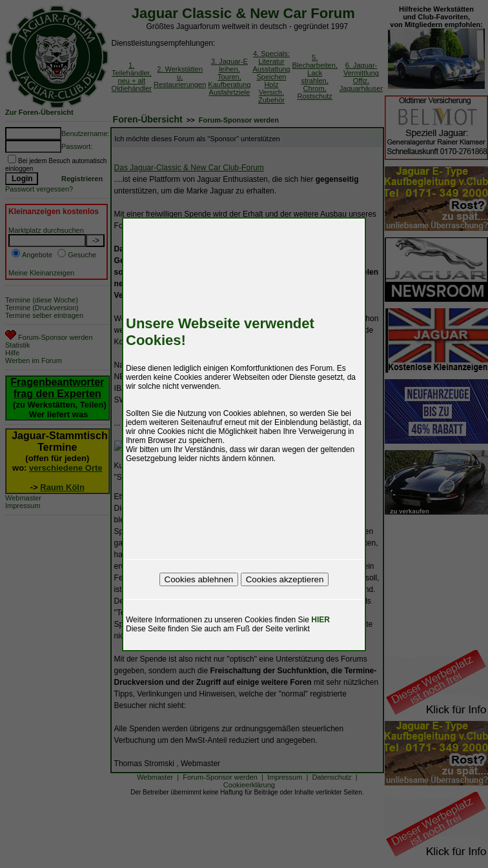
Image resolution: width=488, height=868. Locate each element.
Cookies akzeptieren (285, 579)
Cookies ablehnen (199, 579)
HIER (320, 620)
